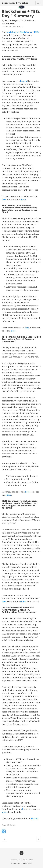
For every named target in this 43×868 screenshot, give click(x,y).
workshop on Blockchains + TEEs (23, 32)
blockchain (11, 825)
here (4, 199)
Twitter (35, 819)
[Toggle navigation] (38, 3)
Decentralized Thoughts (15, 3)
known (23, 81)
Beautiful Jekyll (26, 863)
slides (8, 495)
